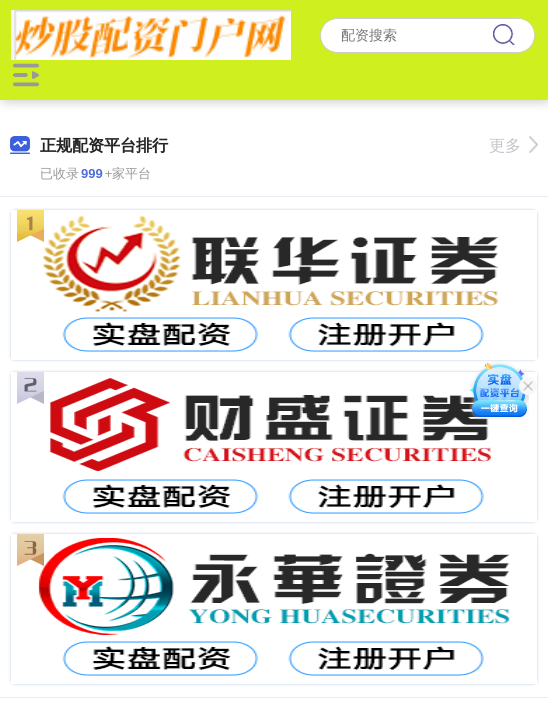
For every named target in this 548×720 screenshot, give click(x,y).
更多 (513, 145)
